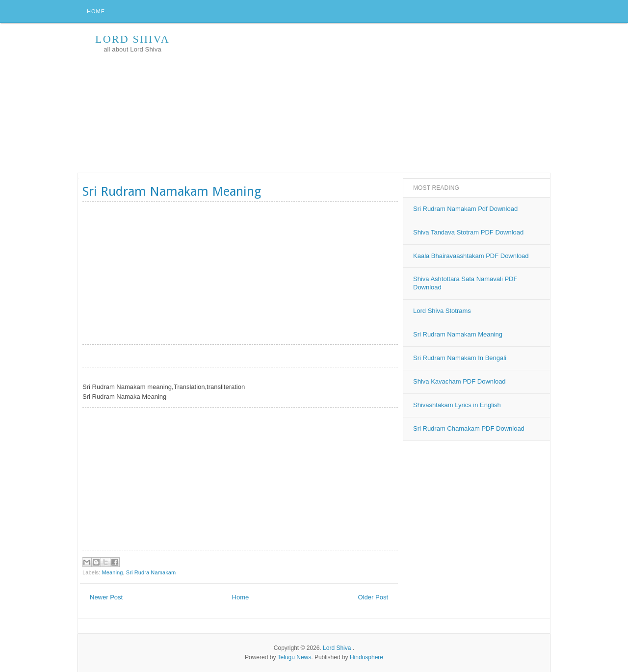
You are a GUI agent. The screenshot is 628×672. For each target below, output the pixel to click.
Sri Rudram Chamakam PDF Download (469, 428)
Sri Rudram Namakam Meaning (458, 334)
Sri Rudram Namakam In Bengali (460, 358)
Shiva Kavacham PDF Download (459, 381)
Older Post (373, 597)
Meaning (112, 572)
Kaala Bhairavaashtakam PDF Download (471, 256)
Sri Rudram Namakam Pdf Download (465, 209)
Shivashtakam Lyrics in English (457, 405)
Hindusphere (366, 657)
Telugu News (295, 657)
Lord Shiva (132, 39)
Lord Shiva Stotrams (442, 311)
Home (96, 11)
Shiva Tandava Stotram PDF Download (468, 232)
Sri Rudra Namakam (151, 572)
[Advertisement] (371, 99)
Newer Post (106, 597)
